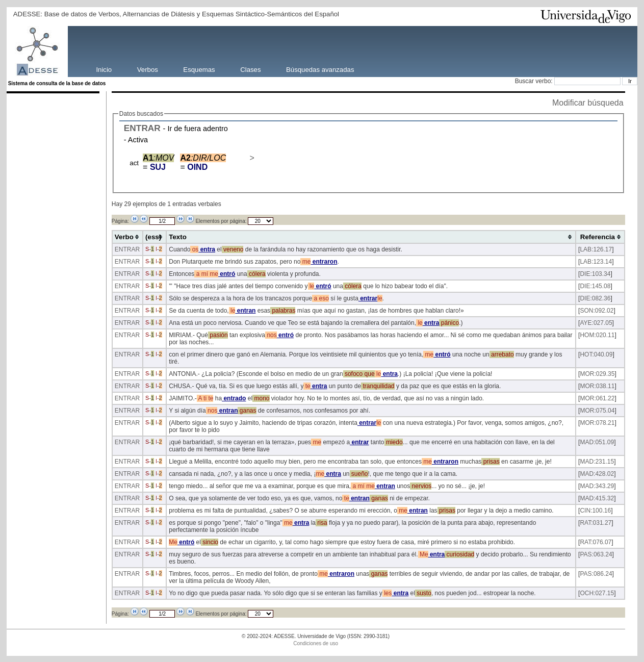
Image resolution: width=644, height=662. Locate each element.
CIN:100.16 (595, 511)
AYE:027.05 (596, 323)
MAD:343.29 (597, 486)
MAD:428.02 (597, 474)
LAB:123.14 (596, 262)
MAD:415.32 (597, 498)
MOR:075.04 (597, 411)
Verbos (148, 69)
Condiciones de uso (316, 643)
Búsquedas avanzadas (320, 69)
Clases (250, 69)
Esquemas (199, 69)
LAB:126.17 (596, 249)
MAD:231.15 (597, 462)
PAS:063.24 (596, 554)
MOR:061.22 (597, 398)
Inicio (104, 69)
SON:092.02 (597, 311)
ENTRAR (142, 128)
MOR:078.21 (597, 423)
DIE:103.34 (595, 274)
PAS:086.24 (596, 574)
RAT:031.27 (596, 523)
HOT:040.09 (596, 354)
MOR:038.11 (597, 386)
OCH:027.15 (597, 593)
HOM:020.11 (597, 335)
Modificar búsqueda (588, 103)
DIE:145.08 (595, 286)
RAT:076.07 (596, 542)
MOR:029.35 (597, 374)
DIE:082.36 (595, 298)
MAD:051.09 (597, 442)
